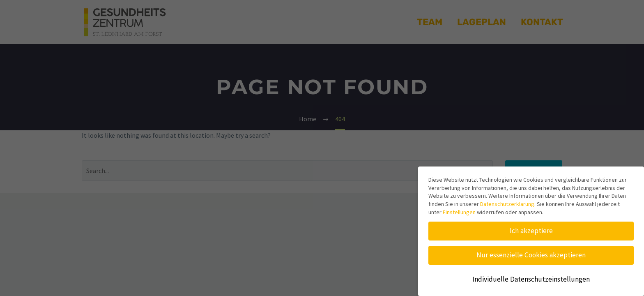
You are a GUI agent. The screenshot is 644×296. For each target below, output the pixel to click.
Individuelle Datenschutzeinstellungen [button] (531, 279)
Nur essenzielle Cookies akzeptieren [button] (531, 255)
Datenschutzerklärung (507, 204)
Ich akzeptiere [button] (531, 231)
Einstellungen (459, 212)
